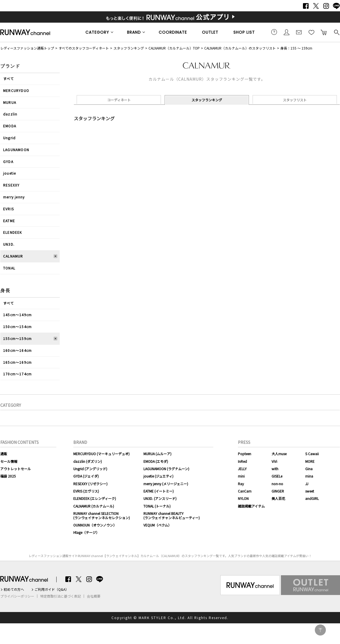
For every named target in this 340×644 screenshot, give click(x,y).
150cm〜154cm (17, 327)
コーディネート (119, 100)
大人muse (279, 454)
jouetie (9, 173)
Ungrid (9, 138)
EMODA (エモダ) (156, 461)
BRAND (134, 32)
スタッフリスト (295, 100)
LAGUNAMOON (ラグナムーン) (166, 469)
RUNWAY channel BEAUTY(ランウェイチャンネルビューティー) (172, 515)
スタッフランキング (129, 48)
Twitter (316, 6)
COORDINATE (173, 32)
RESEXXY (11, 185)
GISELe (277, 476)
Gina (309, 469)
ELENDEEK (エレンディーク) (95, 498)
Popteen (245, 454)
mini (241, 476)
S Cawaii (312, 454)
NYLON (243, 498)
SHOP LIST (244, 32)
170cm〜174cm (17, 374)
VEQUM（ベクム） (157, 525)
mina (309, 476)
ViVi (274, 461)
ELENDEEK (13, 232)
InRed (242, 461)
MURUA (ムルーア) (157, 454)
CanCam (245, 491)
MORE (310, 461)
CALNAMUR (13, 256)
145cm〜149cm (17, 315)
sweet (310, 491)
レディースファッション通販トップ (27, 48)
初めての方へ (14, 589)
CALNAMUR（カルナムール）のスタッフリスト (240, 48)
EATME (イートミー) (159, 491)
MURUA (10, 102)
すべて (9, 79)
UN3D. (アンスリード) (160, 498)
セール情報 (9, 461)
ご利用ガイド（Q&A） (52, 589)
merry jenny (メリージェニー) (166, 484)
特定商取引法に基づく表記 (61, 596)
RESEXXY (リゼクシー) (90, 484)
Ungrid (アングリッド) (90, 469)
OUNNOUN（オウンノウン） (95, 525)
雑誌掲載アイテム (251, 506)
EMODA (10, 126)
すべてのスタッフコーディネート (84, 48)
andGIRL (312, 498)
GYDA (8, 161)
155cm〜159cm (17, 338)
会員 (287, 32)
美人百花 (278, 498)
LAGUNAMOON (16, 150)
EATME (9, 221)
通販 (4, 454)
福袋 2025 (8, 476)
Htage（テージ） (86, 532)
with (275, 469)
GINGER (278, 491)
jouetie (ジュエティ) (158, 476)
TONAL (9, 268)
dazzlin (10, 114)
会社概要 (94, 596)
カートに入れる (324, 32)
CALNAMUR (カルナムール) (94, 506)
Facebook (306, 6)
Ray (241, 484)
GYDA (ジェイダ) (86, 476)
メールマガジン (299, 32)
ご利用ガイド (274, 32)
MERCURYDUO (16, 90)
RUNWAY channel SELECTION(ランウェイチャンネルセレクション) (102, 515)
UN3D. (9, 244)
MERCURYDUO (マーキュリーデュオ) (101, 454)
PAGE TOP (320, 630)
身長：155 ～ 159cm (296, 48)
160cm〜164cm (17, 350)
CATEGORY (97, 32)
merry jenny (14, 197)
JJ (307, 484)
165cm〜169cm (17, 362)
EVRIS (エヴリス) (86, 491)
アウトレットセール (16, 469)
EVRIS (8, 209)
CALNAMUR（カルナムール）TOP (174, 48)
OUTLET (210, 32)
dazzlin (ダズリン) (88, 461)
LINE (336, 6)
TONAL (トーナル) (157, 506)
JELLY (242, 469)
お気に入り (311, 32)
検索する (336, 32)
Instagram (326, 6)
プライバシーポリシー (17, 596)
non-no (277, 484)
